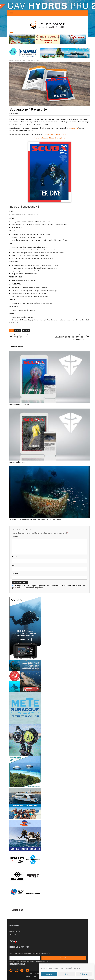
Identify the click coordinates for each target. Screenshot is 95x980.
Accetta (49, 974)
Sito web (15, 574)
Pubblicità (13, 934)
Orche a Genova (21, 336)
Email (14, 565)
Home (11, 61)
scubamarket (74, 128)
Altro (23, 61)
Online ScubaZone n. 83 (19, 462)
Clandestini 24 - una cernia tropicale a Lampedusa (69, 337)
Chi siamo (28, 977)
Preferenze (84, 974)
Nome (14, 557)
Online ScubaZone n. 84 (19, 405)
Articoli (17, 61)
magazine (18, 330)
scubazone (26, 330)
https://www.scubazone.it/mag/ (55, 134)
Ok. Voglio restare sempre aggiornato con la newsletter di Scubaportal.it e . (48, 587)
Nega (66, 974)
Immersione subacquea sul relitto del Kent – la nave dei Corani (35, 520)
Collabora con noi (15, 932)
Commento (16, 537)
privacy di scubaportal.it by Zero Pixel (41, 961)
